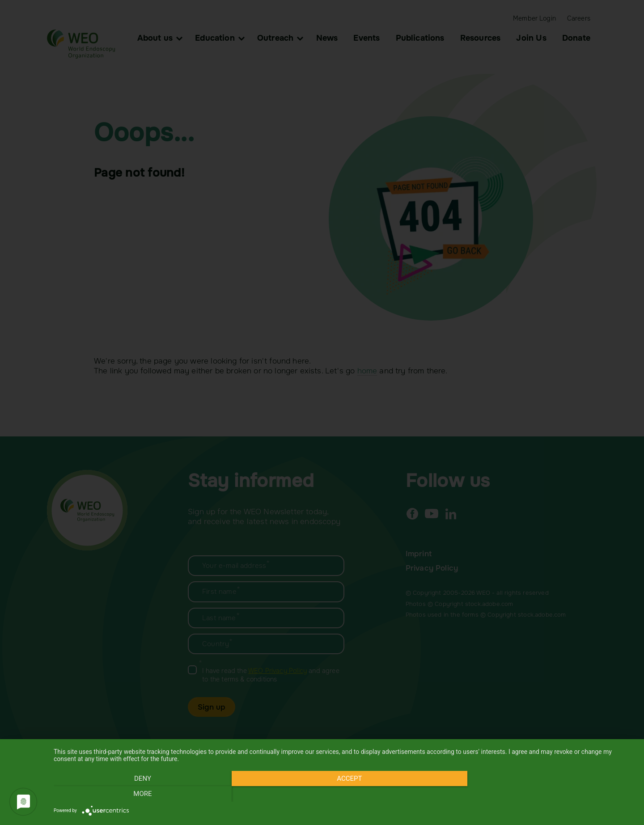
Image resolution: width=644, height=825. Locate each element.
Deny (141, 794)
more (548, 794)
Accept (344, 794)
